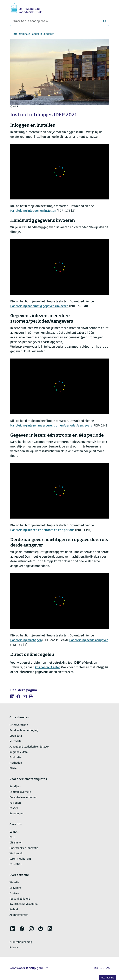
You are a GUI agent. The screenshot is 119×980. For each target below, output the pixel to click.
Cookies (14, 893)
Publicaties (16, 758)
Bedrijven (15, 787)
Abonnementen (19, 915)
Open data (16, 736)
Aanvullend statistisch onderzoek (29, 747)
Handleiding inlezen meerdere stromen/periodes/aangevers (51, 426)
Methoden (16, 763)
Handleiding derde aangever (89, 640)
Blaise (13, 768)
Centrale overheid (20, 792)
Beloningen (17, 814)
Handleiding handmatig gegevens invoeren (39, 306)
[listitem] (12, 696)
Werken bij (16, 854)
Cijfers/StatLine (19, 725)
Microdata (15, 741)
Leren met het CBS (20, 859)
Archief (14, 910)
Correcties (16, 864)
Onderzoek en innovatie (24, 848)
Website (14, 883)
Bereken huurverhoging (24, 731)
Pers (12, 837)
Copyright (15, 888)
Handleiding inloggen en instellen (33, 211)
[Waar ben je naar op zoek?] (59, 21)
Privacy (14, 808)
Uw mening (108, 978)
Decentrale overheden (23, 798)
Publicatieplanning (21, 942)
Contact (14, 832)
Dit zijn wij (16, 843)
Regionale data (19, 752)
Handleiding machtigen (26, 640)
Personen (15, 803)
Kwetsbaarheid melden (24, 904)
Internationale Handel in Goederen (33, 34)
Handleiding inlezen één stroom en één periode (42, 530)
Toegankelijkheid (20, 899)
